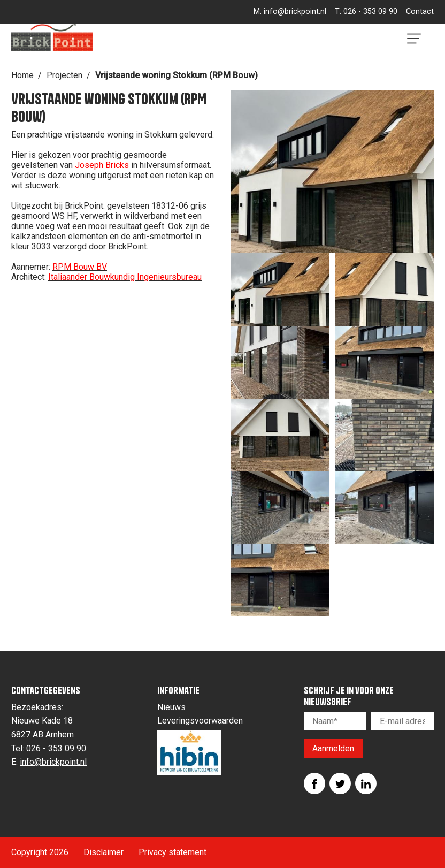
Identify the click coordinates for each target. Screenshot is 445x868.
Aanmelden (333, 748)
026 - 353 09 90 (370, 12)
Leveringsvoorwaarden (200, 721)
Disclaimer (103, 852)
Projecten (64, 75)
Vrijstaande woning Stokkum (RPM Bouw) (177, 75)
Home (22, 75)
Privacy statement (172, 852)
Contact (420, 12)
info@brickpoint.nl (295, 12)
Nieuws (171, 707)
